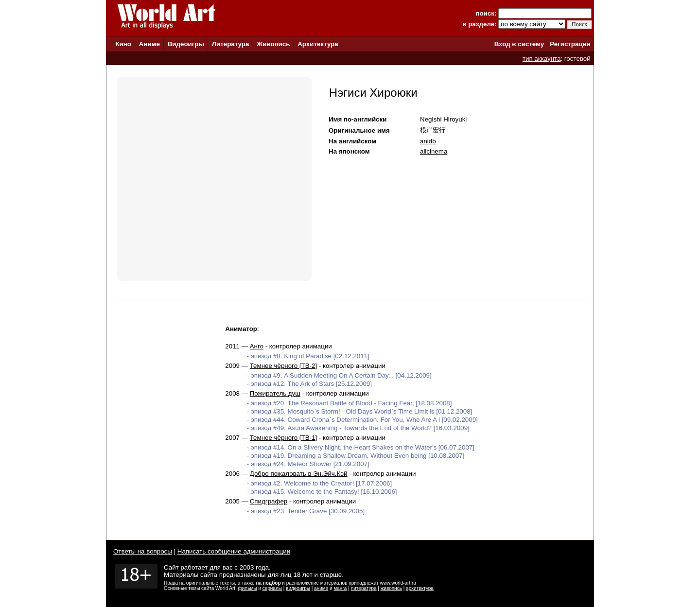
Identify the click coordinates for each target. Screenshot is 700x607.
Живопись (273, 44)
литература (363, 588)
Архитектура (318, 44)
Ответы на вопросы (143, 551)
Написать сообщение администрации (234, 551)
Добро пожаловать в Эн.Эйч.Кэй (299, 474)
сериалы (272, 588)
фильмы (248, 588)
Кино (123, 44)
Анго (257, 346)
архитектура (420, 588)
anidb (428, 141)
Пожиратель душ (275, 393)
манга (340, 588)
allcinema (434, 151)
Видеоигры (186, 44)
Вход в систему (519, 44)
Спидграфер (269, 501)
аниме (321, 588)
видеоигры (298, 588)
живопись (391, 588)
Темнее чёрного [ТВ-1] (283, 438)
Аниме (149, 44)
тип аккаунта (542, 59)
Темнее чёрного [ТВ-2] (283, 366)
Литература (231, 44)
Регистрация (570, 44)
